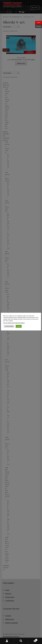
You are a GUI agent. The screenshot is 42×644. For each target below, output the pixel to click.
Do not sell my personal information (14, 323)
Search (21, 641)
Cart (33, 640)
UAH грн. (38, 26)
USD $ (38, 23)
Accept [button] (19, 326)
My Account (7, 641)
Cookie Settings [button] (9, 326)
